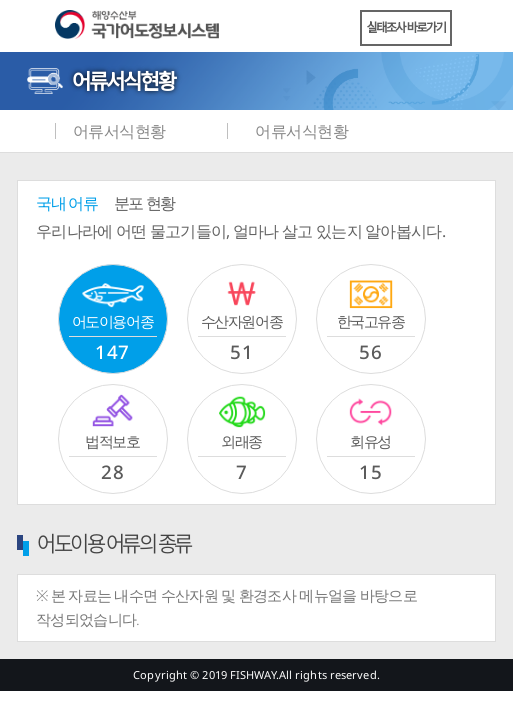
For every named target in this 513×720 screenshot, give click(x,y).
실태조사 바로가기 (406, 27)
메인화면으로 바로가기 (30, 131)
